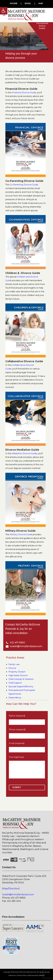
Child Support (15, 683)
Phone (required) (18, 730)
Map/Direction (11, 889)
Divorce (12, 668)
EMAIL (28, 3)
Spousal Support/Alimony (21, 686)
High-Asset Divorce (18, 675)
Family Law (14, 664)
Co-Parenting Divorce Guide (24, 185)
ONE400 (42, 975)
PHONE (14, 3)
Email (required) (18, 743)
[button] (4, 11)
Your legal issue (16, 757)
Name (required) (18, 716)
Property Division (17, 672)
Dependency (15, 698)
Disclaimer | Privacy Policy (18, 975)
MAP (41, 3)
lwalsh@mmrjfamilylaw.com (18, 894)
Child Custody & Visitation (21, 679)
